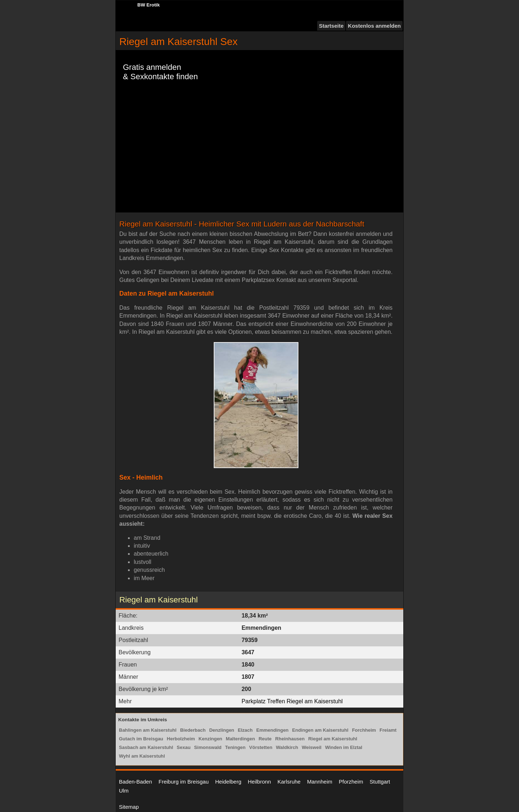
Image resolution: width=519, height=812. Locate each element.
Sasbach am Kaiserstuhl (146, 747)
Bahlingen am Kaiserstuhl (148, 730)
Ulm (124, 791)
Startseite (331, 26)
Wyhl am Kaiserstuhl (142, 756)
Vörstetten (261, 747)
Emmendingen (272, 730)
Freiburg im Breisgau (184, 782)
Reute (265, 739)
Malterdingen (241, 739)
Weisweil (312, 747)
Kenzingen (210, 739)
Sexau (183, 747)
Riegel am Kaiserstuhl (333, 739)
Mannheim (320, 782)
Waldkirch (287, 747)
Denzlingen (221, 730)
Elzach (245, 730)
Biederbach (193, 730)
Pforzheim (351, 782)
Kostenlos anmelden (374, 26)
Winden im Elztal (344, 747)
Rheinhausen (290, 739)
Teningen (235, 747)
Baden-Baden (136, 782)
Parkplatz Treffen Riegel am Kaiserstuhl (292, 701)
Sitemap (129, 807)
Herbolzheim (181, 739)
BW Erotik (148, 5)
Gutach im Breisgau (141, 739)
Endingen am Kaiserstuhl (320, 730)
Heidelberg (228, 782)
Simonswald (208, 747)
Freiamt (388, 730)
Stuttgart (380, 782)
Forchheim (364, 730)
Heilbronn (259, 782)
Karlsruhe (289, 782)
